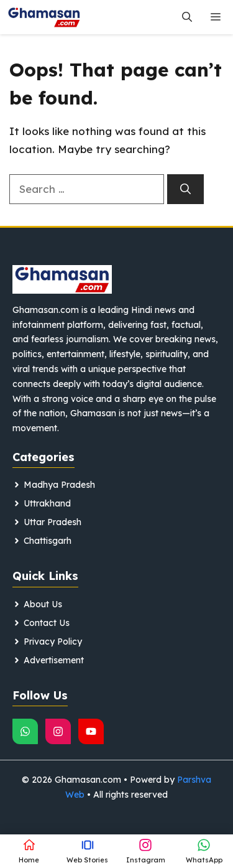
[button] (187, 17)
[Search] (185, 189)
